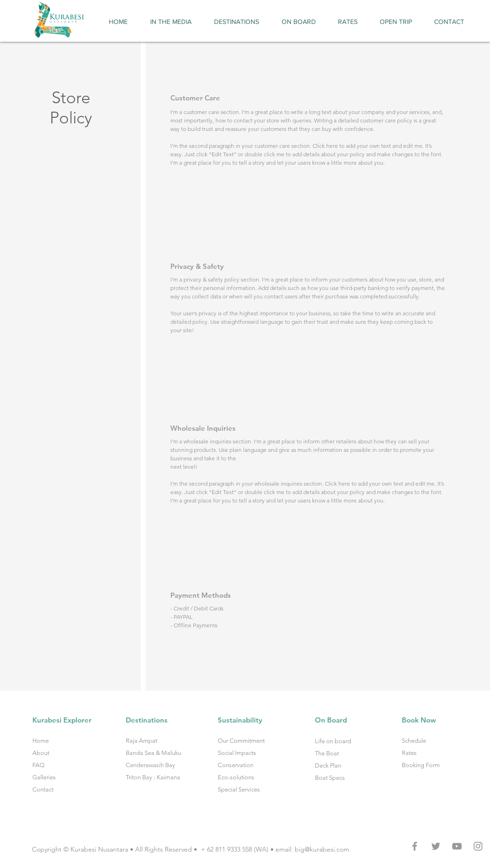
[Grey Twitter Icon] (436, 846)
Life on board (333, 741)
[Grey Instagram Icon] (478, 846)
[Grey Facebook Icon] (415, 846)
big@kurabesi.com (322, 849)
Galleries (44, 777)
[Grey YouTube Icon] (457, 846)
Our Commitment (241, 741)
